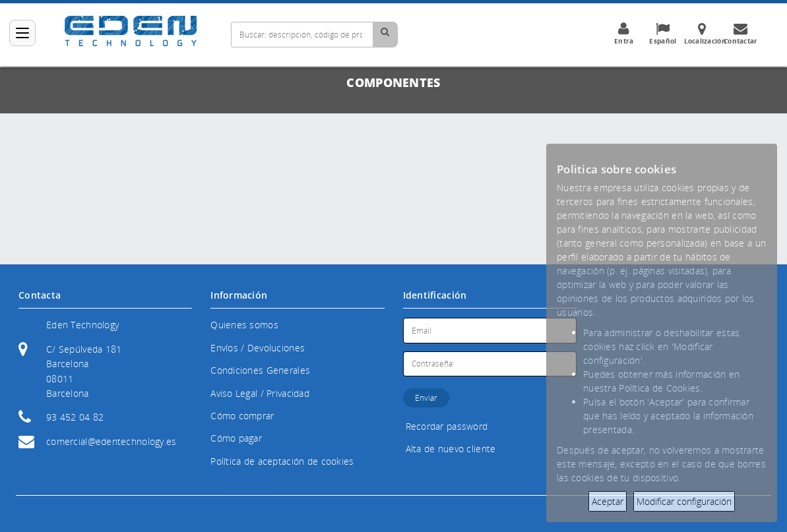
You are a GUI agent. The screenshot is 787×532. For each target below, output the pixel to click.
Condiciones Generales (260, 370)
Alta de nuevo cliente (451, 449)
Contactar (741, 34)
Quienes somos (244, 325)
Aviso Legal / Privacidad (260, 393)
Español (663, 34)
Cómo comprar (242, 416)
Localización (705, 34)
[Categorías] (22, 33)
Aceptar (608, 501)
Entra (624, 34)
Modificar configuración (684, 501)
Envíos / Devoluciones (258, 348)
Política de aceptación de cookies (282, 461)
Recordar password (447, 426)
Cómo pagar (236, 438)
